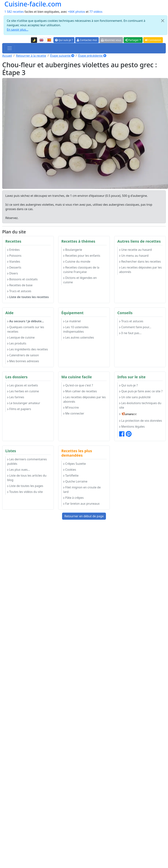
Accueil (7, 56)
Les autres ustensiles (79, 337)
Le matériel (72, 321)
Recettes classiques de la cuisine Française (81, 270)
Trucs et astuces (19, 291)
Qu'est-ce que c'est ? (78, 385)
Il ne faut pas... (130, 333)
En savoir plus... (18, 30)
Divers (13, 273)
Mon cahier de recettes (80, 391)
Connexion (153, 40)
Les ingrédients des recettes (28, 349)
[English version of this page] (41, 40)
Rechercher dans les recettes (140, 261)
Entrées (13, 250)
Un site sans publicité (135, 397)
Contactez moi (87, 40)
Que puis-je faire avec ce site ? (141, 391)
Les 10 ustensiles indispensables (76, 329)
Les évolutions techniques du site (140, 405)
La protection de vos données (141, 421)
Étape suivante (62, 56)
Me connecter (74, 413)
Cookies (70, 470)
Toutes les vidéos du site (25, 492)
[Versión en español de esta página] (49, 40)
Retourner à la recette (31, 56)
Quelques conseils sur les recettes (26, 329)
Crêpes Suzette (75, 464)
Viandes (14, 261)
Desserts (14, 267)
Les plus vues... (19, 470)
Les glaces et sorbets (23, 385)
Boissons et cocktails (22, 279)
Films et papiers (19, 409)
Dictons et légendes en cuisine (80, 280)
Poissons (14, 256)
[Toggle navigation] (10, 48)
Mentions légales (132, 427)
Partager (132, 40)
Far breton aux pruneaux (81, 504)
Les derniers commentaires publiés (27, 461)
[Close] (163, 21)
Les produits (17, 343)
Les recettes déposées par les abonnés (140, 270)
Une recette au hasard (135, 250)
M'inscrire (71, 407)
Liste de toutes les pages (25, 486)
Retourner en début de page (84, 516)
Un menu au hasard (134, 256)
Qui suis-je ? (64, 40)
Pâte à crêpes (73, 498)
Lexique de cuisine (21, 337)
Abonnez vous (111, 40)
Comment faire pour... (135, 327)
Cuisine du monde (77, 261)
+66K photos (76, 12)
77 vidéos (96, 12)
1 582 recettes (14, 12)
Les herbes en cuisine (23, 391)
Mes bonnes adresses (23, 361)
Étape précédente (92, 56)
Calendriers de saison (23, 355)
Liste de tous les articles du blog (27, 478)
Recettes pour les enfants (82, 256)
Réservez (12, 218)
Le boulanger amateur (24, 403)
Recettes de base (20, 285)
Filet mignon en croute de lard (82, 490)
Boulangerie (73, 250)
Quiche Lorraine (75, 481)
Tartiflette (71, 475)
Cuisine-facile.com (33, 4)
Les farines (16, 397)
